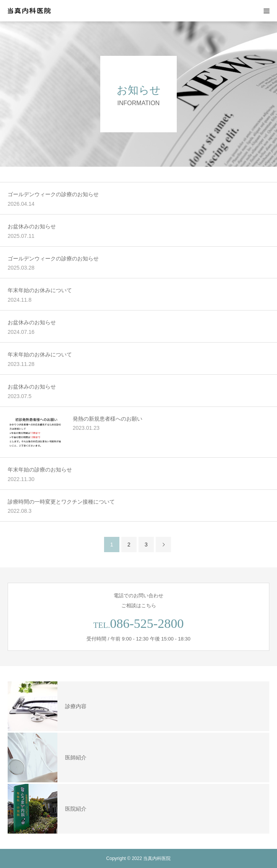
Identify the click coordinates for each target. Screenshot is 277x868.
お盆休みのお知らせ (32, 226)
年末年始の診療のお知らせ (40, 470)
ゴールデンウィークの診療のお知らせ (53, 194)
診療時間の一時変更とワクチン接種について (61, 502)
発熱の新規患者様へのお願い (108, 419)
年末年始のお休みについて (40, 290)
